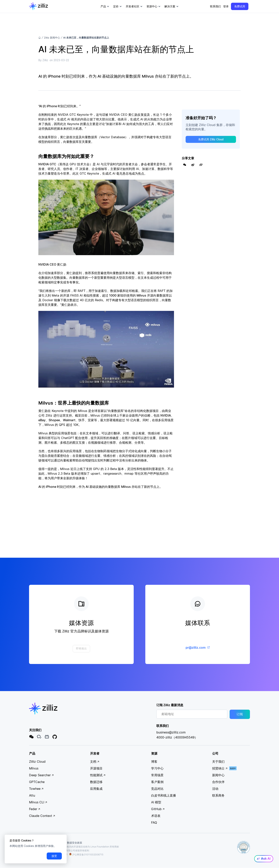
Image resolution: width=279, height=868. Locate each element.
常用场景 (157, 775)
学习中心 (157, 768)
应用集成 (96, 789)
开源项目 (96, 768)
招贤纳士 (220, 768)
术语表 (156, 816)
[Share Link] (201, 165)
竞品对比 (157, 789)
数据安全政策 (75, 843)
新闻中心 (218, 775)
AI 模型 (156, 802)
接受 (54, 856)
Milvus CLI (38, 802)
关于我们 (218, 762)
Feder (35, 809)
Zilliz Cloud (37, 762)
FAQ (154, 823)
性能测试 (98, 775)
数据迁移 (96, 782)
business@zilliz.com (171, 732)
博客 (154, 762)
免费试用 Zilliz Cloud (211, 139)
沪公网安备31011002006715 (86, 855)
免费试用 (240, 6)
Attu (32, 795)
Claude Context (42, 816)
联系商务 (218, 795)
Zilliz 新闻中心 (52, 38)
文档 (95, 762)
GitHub (158, 809)
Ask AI (264, 859)
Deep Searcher (41, 775)
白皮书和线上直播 (164, 795)
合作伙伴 (218, 782)
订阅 (240, 714)
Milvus (34, 768)
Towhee (36, 789)
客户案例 (157, 782)
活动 (215, 789)
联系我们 (215, 6)
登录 (226, 6)
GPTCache (37, 782)
